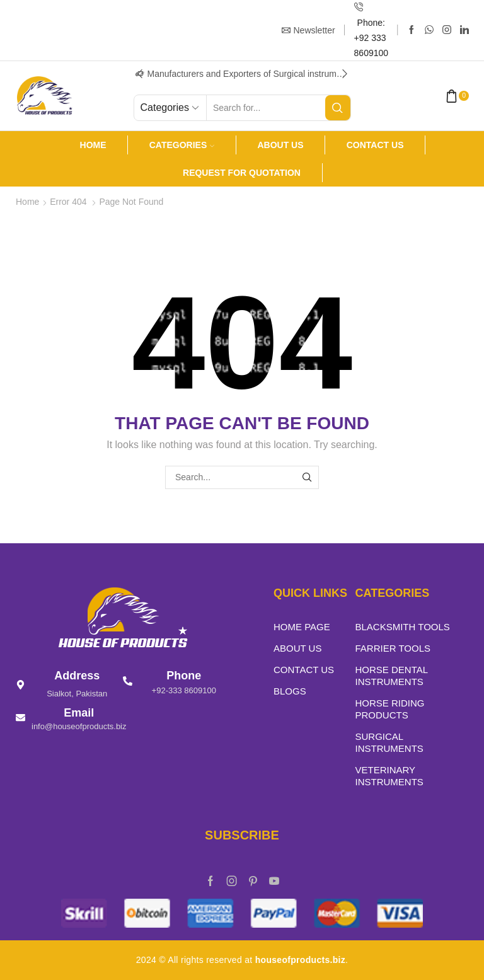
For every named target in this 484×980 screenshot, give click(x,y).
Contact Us (375, 145)
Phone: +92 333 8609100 (372, 38)
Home (93, 145)
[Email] (20, 718)
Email (79, 713)
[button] (140, 74)
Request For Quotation (242, 173)
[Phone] (128, 681)
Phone (184, 676)
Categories (182, 145)
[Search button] (338, 108)
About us (280, 145)
